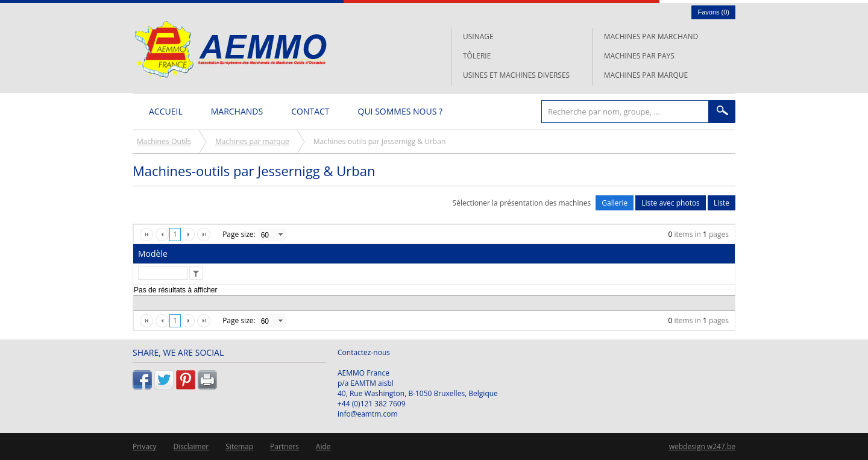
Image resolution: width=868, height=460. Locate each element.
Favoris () (713, 12)
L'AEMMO (231, 50)
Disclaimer (191, 446)
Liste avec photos (671, 203)
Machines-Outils (164, 141)
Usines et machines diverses (516, 75)
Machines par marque (646, 75)
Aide (323, 446)
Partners (285, 446)
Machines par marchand (651, 36)
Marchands (237, 111)
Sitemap (239, 446)
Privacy (145, 446)
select (280, 235)
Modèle (153, 254)
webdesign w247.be (702, 446)
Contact (310, 111)
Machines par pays (639, 56)
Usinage (478, 36)
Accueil (166, 111)
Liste (722, 203)
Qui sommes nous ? (400, 111)
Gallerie (615, 203)
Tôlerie (477, 56)
